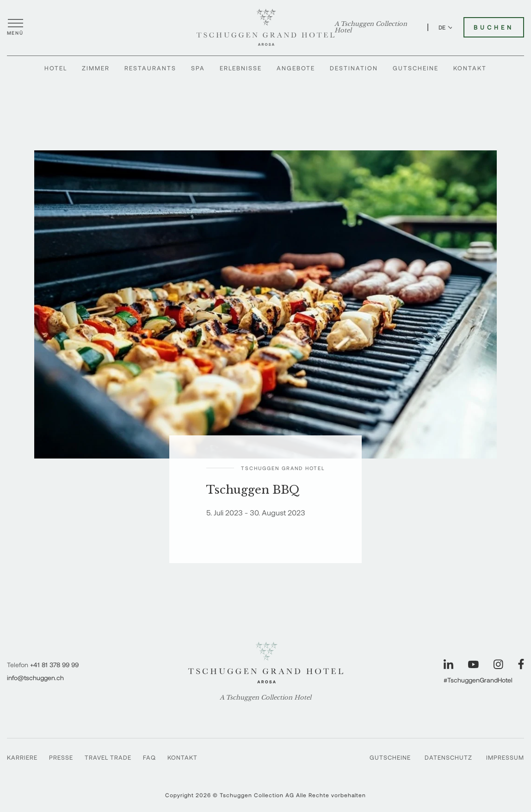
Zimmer (96, 68)
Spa (198, 68)
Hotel (56, 68)
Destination (354, 68)
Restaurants (150, 68)
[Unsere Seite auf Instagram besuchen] (498, 664)
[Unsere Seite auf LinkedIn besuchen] (448, 664)
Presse (61, 757)
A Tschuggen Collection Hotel (371, 27)
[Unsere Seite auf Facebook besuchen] (521, 664)
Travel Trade (108, 757)
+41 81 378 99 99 (54, 665)
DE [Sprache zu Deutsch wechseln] (446, 27)
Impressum (505, 757)
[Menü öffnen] (15, 27)
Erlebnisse (241, 68)
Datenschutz (448, 757)
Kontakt (470, 68)
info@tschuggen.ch (35, 678)
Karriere (22, 757)
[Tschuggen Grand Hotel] (265, 27)
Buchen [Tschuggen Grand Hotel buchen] (494, 27)
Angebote (296, 68)
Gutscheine (416, 68)
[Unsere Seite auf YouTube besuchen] (473, 664)
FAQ (149, 757)
